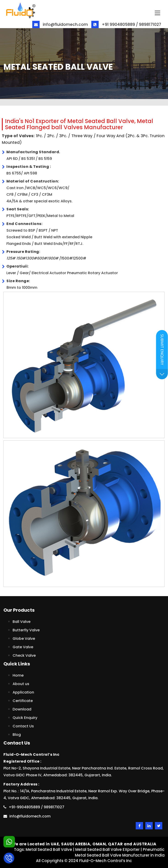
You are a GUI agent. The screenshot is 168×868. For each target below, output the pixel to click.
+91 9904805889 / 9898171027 (126, 24)
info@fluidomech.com (60, 24)
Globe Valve (24, 639)
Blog (17, 735)
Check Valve (24, 655)
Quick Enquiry (25, 718)
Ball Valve (22, 622)
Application (23, 692)
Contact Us (23, 726)
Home (18, 675)
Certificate (23, 701)
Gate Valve (23, 647)
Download (22, 709)
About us (21, 684)
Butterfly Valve (26, 630)
